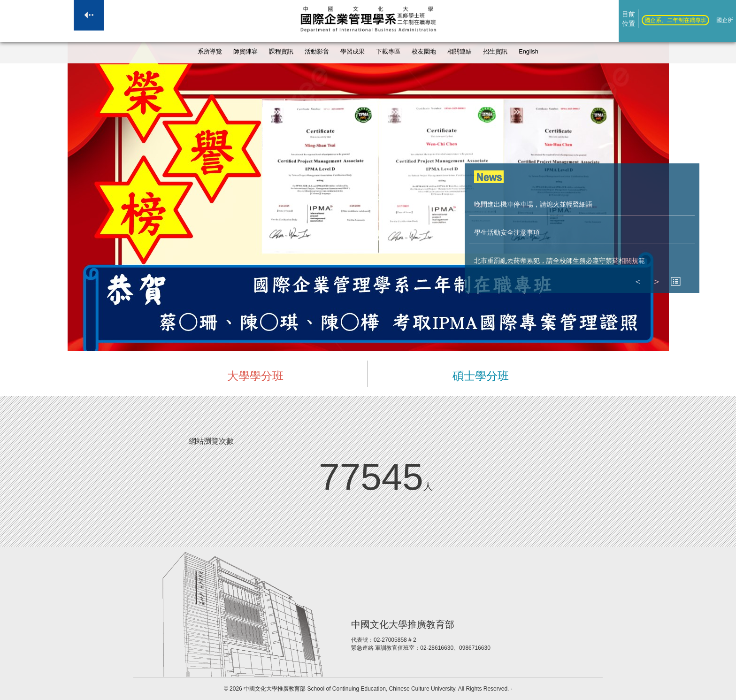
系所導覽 (210, 52)
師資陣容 (245, 52)
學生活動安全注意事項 (507, 232)
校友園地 (424, 52)
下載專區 (388, 52)
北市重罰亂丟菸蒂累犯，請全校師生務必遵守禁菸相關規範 (560, 261)
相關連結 (460, 52)
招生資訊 (495, 52)
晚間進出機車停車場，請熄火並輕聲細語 (533, 204)
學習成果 (353, 52)
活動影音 (317, 52)
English (528, 52)
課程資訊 (281, 52)
